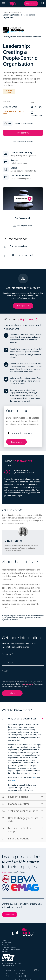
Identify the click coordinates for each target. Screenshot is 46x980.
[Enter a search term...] (43, 4)
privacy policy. (29, 684)
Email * (5, 671)
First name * (7, 654)
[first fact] (5, 247)
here (35, 778)
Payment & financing (9, 947)
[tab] (23, 719)
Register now (31, 4)
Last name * (7, 662)
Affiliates (5, 952)
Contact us (6, 940)
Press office (6, 945)
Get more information (23, 141)
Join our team (7, 943)
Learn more (6, 872)
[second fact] (5, 256)
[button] (3, 3)
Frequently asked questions (12, 949)
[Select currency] (36, 970)
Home (5, 12)
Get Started (10, 915)
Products (15, 12)
